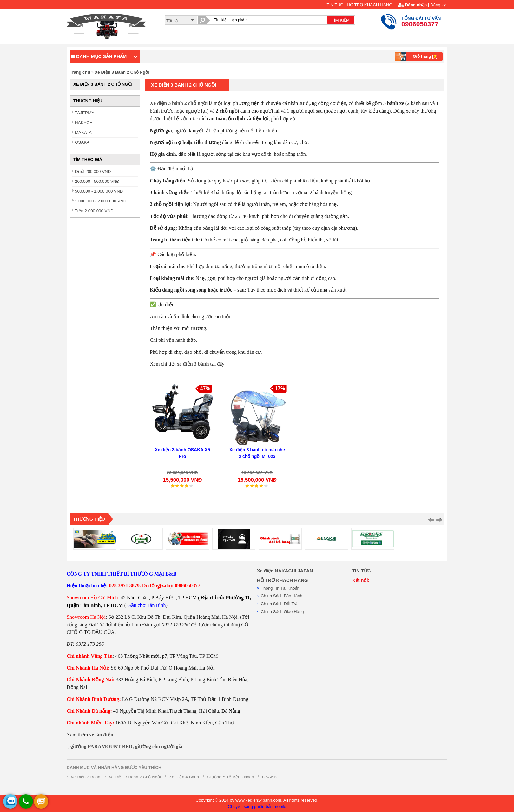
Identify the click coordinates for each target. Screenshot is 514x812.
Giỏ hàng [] (417, 56)
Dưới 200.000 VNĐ (93, 172)
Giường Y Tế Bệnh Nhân (231, 777)
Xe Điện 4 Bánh (184, 777)
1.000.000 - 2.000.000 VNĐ (101, 201)
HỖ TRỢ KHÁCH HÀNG (369, 5)
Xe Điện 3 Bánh (85, 777)
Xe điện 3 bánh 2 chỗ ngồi (179, 103)
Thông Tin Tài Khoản (280, 588)
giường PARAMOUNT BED (102, 746)
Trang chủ (80, 72)
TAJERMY (85, 113)
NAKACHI (84, 123)
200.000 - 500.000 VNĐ (97, 181)
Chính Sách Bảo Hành (282, 596)
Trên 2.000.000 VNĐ (94, 211)
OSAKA (82, 142)
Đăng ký (438, 5)
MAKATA (83, 132)
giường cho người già (159, 746)
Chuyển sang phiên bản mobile (257, 806)
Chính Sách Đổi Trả (279, 604)
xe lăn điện (101, 735)
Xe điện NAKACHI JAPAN (285, 571)
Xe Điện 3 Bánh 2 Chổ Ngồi (122, 72)
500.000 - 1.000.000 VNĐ (99, 191)
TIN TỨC (335, 5)
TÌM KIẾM (341, 20)
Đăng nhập (416, 5)
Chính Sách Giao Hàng (282, 612)
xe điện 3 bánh (193, 364)
